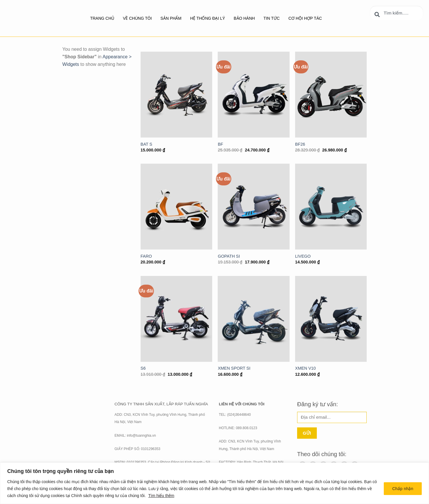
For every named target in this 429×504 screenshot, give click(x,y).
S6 (143, 368)
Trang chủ (102, 18)
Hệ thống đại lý (208, 18)
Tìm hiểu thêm (161, 496)
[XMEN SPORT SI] (253, 319)
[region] (214, 483)
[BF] (253, 95)
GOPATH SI (229, 256)
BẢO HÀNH (244, 18)
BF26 (300, 144)
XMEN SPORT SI (234, 368)
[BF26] (331, 95)
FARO (146, 256)
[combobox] (397, 13)
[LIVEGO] (331, 207)
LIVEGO (303, 256)
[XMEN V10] (331, 319)
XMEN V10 (305, 368)
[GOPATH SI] (253, 207)
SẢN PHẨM (171, 18)
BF (220, 144)
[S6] (176, 319)
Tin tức (272, 18)
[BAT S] (176, 95)
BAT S (146, 144)
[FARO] (176, 207)
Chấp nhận (403, 489)
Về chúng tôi (137, 18)
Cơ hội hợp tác (305, 18)
